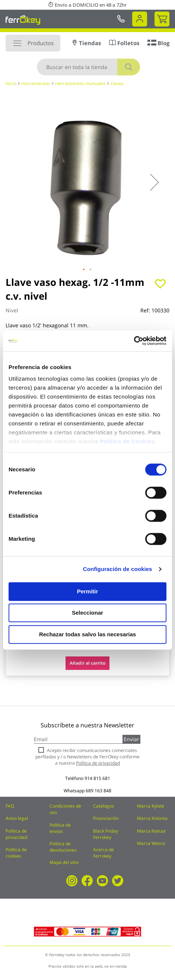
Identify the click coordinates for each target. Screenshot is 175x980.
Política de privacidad (16, 834)
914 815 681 (97, 778)
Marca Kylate (151, 806)
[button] (155, 182)
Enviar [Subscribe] (131, 739)
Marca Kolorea (152, 818)
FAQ (10, 806)
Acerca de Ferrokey (104, 853)
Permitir (88, 591)
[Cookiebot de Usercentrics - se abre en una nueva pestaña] (134, 341)
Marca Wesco (151, 843)
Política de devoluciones (63, 847)
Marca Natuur (152, 831)
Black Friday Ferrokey (106, 834)
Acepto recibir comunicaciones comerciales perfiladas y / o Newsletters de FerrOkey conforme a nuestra (87, 757)
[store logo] (23, 20)
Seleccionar (87, 613)
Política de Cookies (127, 441)
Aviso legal (17, 818)
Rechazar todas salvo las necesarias (87, 634)
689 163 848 (98, 791)
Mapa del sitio (64, 862)
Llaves (117, 83)
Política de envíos (60, 828)
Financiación (106, 818)
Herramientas (36, 83)
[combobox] (88, 67)
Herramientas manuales (80, 83)
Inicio (11, 83)
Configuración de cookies (118, 569)
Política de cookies (16, 853)
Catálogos (104, 806)
